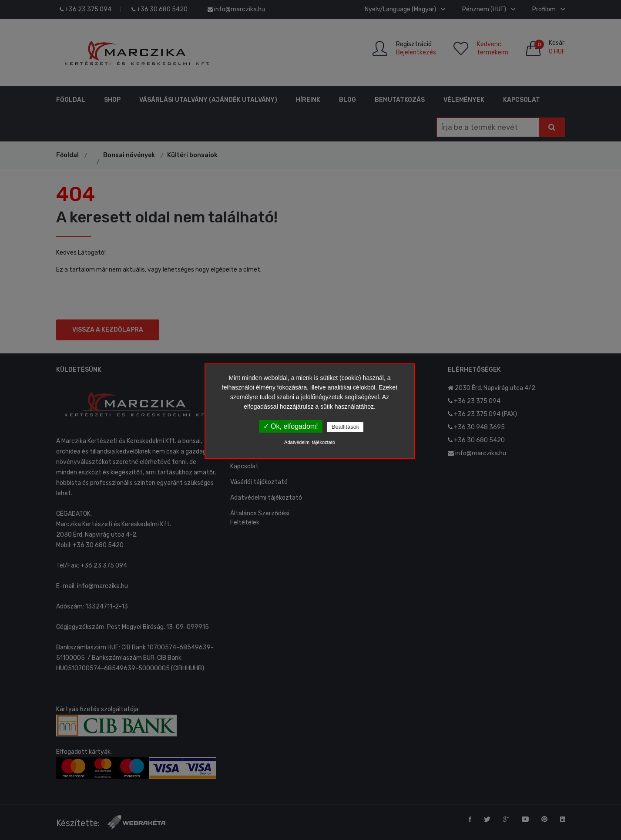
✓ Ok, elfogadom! (291, 426)
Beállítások (346, 427)
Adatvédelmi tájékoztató (310, 442)
